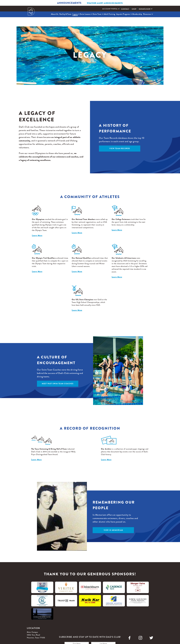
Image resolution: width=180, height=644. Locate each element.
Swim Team (97, 14)
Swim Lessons (85, 14)
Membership (137, 14)
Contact (125, 9)
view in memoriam (113, 530)
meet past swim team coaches (58, 384)
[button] (110, 9)
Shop (134, 9)
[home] (31, 11)
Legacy (75, 14)
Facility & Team (65, 14)
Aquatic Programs (123, 14)
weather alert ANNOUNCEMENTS (105, 3)
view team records (120, 148)
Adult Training (109, 14)
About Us (55, 14)
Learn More (37, 235)
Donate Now (145, 9)
